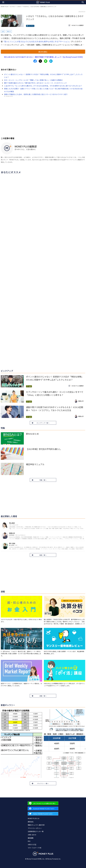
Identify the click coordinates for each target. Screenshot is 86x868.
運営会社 (31, 822)
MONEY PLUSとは (33, 818)
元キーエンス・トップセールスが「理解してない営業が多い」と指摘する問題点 (33, 80)
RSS (29, 841)
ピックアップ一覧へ (43, 423)
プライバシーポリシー (35, 828)
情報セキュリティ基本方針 (36, 825)
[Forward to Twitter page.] (43, 814)
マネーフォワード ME (35, 848)
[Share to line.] (46, 61)
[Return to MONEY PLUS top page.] (43, 2)
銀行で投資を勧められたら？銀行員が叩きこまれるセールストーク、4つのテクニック (35, 83)
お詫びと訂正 (32, 844)
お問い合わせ (32, 835)
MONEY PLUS (4, 6)
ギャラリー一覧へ (43, 783)
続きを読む (43, 52)
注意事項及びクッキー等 (36, 831)
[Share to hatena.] (51, 61)
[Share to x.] (40, 61)
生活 (3, 31)
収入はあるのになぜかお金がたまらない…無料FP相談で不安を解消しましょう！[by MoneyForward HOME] (43, 57)
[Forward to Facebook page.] (43, 808)
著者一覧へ (43, 555)
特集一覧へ (43, 480)
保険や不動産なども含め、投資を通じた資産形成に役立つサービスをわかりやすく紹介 (36, 94)
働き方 (9, 31)
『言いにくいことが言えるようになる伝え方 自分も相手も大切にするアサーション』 (37, 41)
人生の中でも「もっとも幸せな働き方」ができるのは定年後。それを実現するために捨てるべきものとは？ (43, 86)
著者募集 (31, 838)
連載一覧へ (43, 696)
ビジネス (12, 6)
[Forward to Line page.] (43, 803)
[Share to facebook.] (35, 61)
